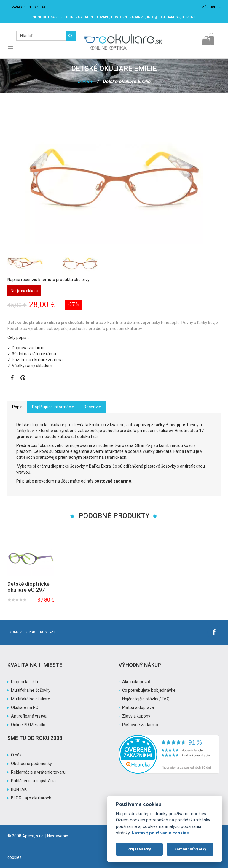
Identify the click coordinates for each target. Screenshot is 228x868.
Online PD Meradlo (28, 725)
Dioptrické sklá (24, 682)
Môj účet (211, 7)
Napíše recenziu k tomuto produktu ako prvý (48, 280)
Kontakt (48, 632)
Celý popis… (18, 337)
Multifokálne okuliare (31, 699)
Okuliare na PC (25, 707)
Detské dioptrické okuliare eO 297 (28, 587)
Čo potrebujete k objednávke (149, 690)
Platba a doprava (138, 707)
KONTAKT (20, 789)
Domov (85, 81)
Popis (17, 407)
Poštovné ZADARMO (128, 17)
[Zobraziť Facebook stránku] (12, 378)
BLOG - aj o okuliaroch (31, 798)
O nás (31, 632)
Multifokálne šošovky (31, 690)
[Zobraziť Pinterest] (23, 378)
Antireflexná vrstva (29, 716)
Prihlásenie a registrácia (33, 781)
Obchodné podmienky (31, 764)
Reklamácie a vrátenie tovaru (38, 772)
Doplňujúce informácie (53, 407)
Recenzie (92, 407)
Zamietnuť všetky (190, 849)
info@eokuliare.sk (164, 17)
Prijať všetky (139, 849)
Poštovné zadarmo (140, 725)
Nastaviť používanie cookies (160, 833)
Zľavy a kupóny (136, 716)
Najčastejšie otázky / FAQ (146, 699)
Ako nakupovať (136, 682)
